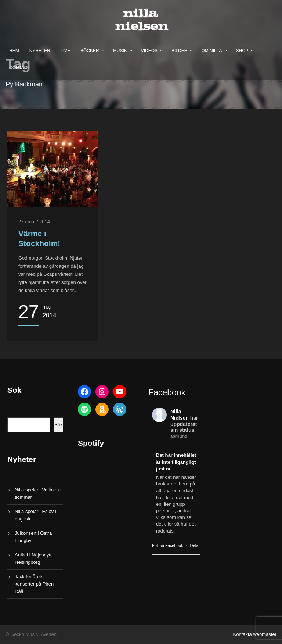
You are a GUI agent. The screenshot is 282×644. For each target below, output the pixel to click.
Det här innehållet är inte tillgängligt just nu (176, 462)
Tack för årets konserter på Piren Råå (34, 584)
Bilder (179, 51)
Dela (194, 545)
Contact (20, 68)
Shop (242, 51)
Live (65, 51)
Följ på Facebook (167, 545)
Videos (149, 51)
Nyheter (40, 51)
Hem (14, 51)
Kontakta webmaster (255, 634)
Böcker (90, 51)
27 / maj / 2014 (34, 222)
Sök (59, 425)
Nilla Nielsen (180, 415)
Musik (120, 51)
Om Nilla (211, 51)
